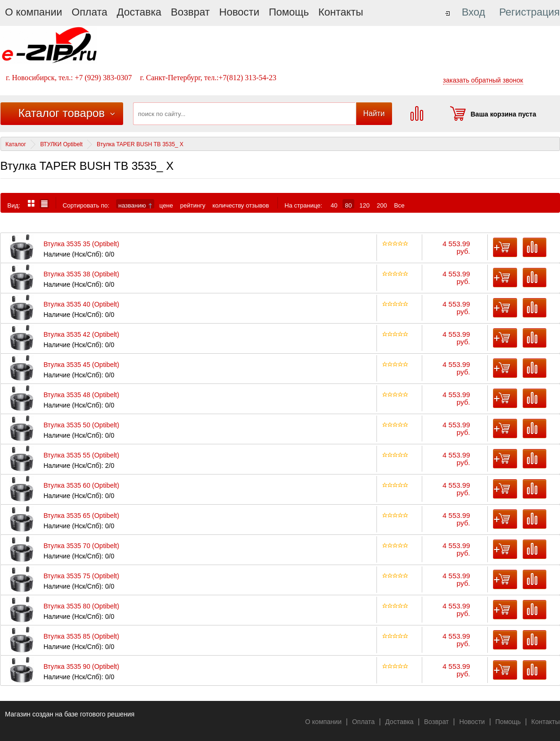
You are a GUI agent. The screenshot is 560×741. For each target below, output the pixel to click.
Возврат (190, 12)
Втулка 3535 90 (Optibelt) (81, 667)
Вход (474, 12)
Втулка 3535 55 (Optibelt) (81, 455)
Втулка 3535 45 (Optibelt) (81, 365)
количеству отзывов (241, 205)
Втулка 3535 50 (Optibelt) (81, 425)
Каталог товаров (62, 113)
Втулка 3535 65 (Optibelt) (81, 516)
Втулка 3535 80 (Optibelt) (81, 606)
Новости (239, 12)
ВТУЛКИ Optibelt (61, 144)
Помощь (289, 12)
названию (135, 205)
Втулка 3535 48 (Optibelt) (81, 395)
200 (382, 205)
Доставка (139, 12)
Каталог (16, 144)
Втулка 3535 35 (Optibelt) (81, 244)
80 (348, 205)
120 (365, 205)
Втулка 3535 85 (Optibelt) (81, 637)
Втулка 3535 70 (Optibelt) (81, 546)
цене (166, 205)
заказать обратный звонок (483, 80)
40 (334, 205)
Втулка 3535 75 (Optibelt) (81, 576)
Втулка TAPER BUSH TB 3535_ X (140, 144)
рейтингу (193, 205)
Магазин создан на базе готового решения (70, 714)
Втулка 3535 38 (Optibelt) (81, 274)
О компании (34, 12)
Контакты (341, 12)
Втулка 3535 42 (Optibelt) (81, 335)
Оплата (90, 12)
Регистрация (530, 12)
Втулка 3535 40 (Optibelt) (81, 304)
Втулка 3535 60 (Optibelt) (81, 486)
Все (399, 205)
